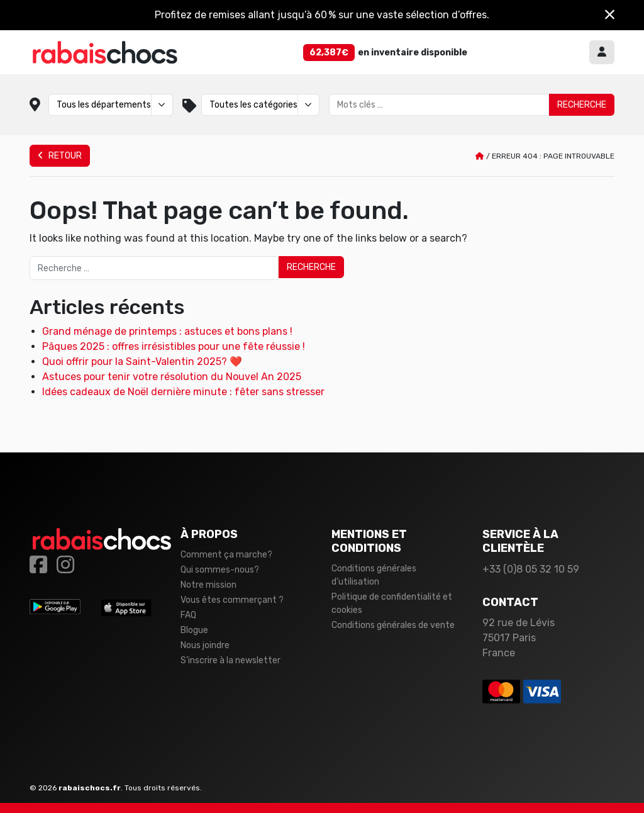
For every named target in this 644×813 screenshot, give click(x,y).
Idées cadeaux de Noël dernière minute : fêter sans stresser (183, 392)
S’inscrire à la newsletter (230, 660)
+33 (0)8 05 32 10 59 (531, 569)
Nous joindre (205, 645)
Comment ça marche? (226, 555)
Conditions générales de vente (393, 625)
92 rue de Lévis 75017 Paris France (519, 638)
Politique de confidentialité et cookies (392, 603)
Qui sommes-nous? (220, 570)
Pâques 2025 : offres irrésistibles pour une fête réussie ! (174, 346)
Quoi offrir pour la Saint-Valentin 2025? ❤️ (142, 362)
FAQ (188, 615)
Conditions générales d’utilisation (374, 575)
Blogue (194, 630)
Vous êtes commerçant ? (232, 600)
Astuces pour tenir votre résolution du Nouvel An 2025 (172, 377)
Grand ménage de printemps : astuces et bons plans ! (167, 331)
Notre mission (208, 585)
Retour (60, 156)
